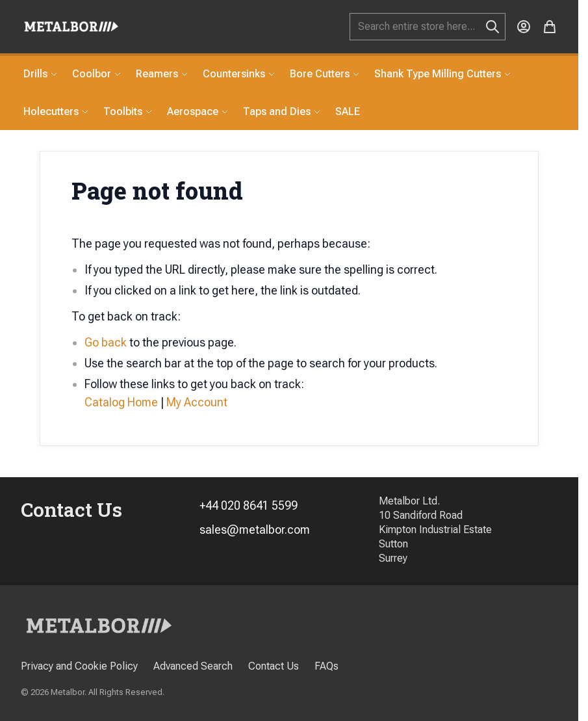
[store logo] (71, 26)
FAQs (326, 666)
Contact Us (274, 666)
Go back (106, 342)
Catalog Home (121, 402)
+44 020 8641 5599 (249, 505)
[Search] (492, 27)
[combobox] (428, 27)
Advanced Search (193, 666)
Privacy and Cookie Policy (79, 666)
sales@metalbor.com (255, 530)
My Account (197, 402)
